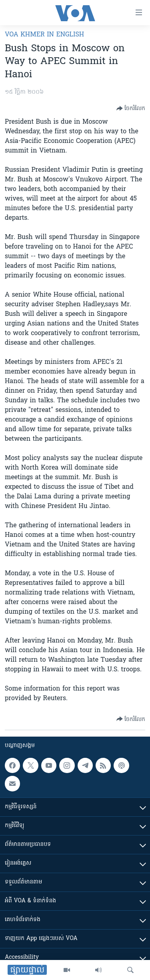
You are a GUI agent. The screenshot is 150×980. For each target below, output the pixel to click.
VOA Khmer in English (44, 35)
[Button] (131, 108)
